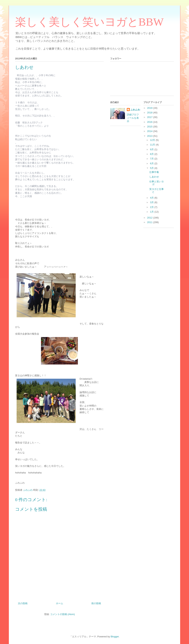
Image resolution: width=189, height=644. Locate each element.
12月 (153, 140)
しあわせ (154, 177)
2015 (150, 127)
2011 (150, 222)
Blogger (115, 637)
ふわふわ (135, 110)
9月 (152, 149)
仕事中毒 (154, 172)
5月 (152, 168)
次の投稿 (23, 603)
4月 (152, 198)
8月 (152, 154)
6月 (152, 163)
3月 (152, 202)
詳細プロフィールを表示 (133, 118)
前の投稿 (96, 603)
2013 (150, 136)
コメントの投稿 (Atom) (63, 614)
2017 (150, 117)
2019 (150, 108)
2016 (150, 122)
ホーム (60, 603)
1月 (152, 212)
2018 (150, 113)
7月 (152, 159)
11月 (153, 145)
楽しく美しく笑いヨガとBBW (89, 22)
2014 (150, 131)
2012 (150, 218)
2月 (152, 207)
